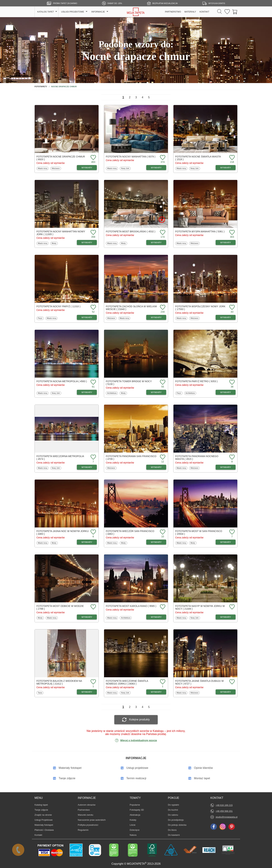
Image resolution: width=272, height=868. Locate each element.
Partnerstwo (84, 810)
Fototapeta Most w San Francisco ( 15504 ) (199, 532)
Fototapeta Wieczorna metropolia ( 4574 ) (60, 458)
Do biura (173, 830)
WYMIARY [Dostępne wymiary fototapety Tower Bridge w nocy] (156, 392)
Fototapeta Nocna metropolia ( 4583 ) (62, 381)
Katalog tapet (41, 805)
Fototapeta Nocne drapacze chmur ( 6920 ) (61, 158)
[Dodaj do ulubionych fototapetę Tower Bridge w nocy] (162, 382)
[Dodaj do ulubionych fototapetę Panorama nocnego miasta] (232, 457)
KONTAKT (204, 12)
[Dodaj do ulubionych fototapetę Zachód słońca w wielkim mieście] (162, 308)
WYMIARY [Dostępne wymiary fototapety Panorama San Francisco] (156, 467)
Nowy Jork (125, 168)
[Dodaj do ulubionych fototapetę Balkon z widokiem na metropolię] (93, 682)
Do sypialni (173, 805)
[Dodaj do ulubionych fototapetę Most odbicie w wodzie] (93, 607)
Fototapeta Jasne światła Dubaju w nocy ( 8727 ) (199, 682)
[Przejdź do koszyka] (235, 12)
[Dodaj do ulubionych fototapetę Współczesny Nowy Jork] (232, 308)
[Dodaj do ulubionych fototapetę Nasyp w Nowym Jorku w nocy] (232, 607)
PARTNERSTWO (173, 12)
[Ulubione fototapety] (227, 12)
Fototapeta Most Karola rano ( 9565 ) (131, 606)
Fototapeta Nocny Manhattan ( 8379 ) (131, 157)
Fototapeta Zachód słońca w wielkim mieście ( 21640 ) (131, 308)
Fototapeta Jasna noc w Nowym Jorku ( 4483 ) (63, 532)
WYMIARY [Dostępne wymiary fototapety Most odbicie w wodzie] (87, 617)
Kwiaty (135, 820)
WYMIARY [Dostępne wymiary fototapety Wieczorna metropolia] (87, 467)
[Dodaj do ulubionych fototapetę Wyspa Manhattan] (232, 233)
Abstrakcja (135, 815)
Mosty (55, 243)
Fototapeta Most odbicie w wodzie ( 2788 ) (60, 607)
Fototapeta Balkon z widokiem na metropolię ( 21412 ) (59, 682)
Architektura (112, 393)
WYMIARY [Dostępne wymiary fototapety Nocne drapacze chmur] (87, 168)
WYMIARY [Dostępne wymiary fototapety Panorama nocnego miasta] (226, 467)
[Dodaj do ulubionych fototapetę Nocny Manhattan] (162, 158)
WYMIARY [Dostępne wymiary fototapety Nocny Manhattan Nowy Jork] (87, 242)
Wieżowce (56, 168)
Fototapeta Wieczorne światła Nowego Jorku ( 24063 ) (127, 682)
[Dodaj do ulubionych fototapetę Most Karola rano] (162, 607)
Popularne (135, 805)
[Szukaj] (220, 12)
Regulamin (83, 830)
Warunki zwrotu (85, 815)
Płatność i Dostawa (44, 830)
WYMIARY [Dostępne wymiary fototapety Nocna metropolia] (87, 392)
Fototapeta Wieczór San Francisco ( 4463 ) (130, 532)
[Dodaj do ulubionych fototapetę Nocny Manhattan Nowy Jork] (93, 233)
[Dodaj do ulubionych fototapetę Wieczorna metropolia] (93, 457)
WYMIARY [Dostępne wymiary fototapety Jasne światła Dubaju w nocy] (226, 692)
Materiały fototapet (44, 825)
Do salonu (173, 815)
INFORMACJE (98, 12)
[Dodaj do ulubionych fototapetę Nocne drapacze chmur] (93, 158)
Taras (41, 693)
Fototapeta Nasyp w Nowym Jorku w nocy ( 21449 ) (200, 607)
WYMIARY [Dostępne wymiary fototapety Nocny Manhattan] (156, 168)
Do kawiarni (174, 835)
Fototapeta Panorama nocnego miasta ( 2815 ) (197, 458)
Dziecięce (135, 830)
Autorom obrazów (87, 805)
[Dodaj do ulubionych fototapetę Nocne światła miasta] (232, 158)
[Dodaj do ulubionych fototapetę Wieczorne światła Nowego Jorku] (162, 682)
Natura (135, 835)
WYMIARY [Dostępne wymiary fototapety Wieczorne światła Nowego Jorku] (156, 692)
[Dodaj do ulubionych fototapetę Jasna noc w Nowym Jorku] (93, 532)
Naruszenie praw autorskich (92, 820)
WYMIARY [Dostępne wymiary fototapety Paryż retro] (226, 392)
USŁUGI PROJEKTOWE (73, 12)
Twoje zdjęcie (41, 810)
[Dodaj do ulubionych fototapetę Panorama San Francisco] (162, 457)
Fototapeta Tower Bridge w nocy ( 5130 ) (129, 383)
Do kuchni (173, 810)
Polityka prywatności (88, 825)
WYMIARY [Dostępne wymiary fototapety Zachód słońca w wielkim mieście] (156, 317)
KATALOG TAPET (46, 12)
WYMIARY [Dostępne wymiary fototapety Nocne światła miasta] (226, 168)
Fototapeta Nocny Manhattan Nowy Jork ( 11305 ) (61, 233)
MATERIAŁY (190, 12)
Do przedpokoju (176, 820)
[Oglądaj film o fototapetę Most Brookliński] (162, 220)
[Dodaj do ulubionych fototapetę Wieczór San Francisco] (162, 532)
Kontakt (38, 835)
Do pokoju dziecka (177, 825)
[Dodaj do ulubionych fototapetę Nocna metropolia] (93, 382)
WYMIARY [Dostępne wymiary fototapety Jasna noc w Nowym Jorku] (87, 542)
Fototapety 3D (137, 810)
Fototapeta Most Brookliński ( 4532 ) (131, 231)
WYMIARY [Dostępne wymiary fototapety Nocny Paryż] (87, 317)
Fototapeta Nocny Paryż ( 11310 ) (58, 306)
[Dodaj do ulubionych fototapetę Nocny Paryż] (93, 308)
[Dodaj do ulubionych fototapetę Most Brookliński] (162, 233)
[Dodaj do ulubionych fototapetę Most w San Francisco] (232, 532)
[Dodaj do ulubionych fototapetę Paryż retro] (232, 382)
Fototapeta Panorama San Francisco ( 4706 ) (131, 458)
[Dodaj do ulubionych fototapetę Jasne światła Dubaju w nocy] (232, 682)
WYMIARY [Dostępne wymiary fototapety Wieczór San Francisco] (156, 542)
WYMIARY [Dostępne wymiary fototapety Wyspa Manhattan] (226, 242)
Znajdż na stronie (43, 815)
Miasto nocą (42, 168)
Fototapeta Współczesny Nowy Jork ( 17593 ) (200, 308)
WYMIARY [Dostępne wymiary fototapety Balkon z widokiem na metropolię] (87, 692)
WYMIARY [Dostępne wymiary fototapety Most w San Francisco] (226, 542)
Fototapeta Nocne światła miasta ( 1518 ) (198, 158)
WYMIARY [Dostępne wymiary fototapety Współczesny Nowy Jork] (226, 317)
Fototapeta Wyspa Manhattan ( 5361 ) (200, 231)
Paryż (41, 318)
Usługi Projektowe (44, 820)
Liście (135, 825)
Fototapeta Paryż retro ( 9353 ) (196, 381)
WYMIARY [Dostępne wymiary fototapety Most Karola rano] (156, 617)
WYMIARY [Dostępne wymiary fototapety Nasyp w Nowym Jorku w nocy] (226, 617)
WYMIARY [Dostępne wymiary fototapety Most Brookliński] (156, 242)
